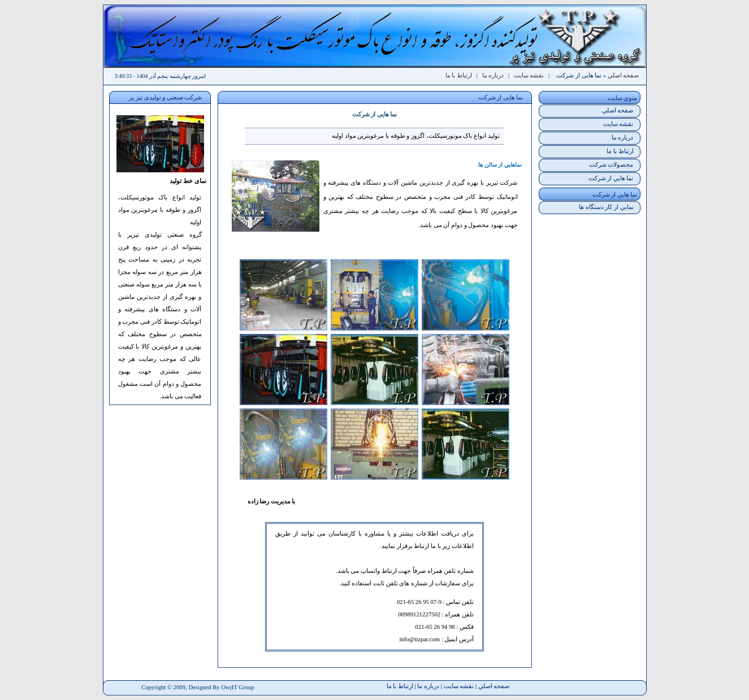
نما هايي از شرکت (611, 178)
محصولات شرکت (611, 165)
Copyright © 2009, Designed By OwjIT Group (198, 687)
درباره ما (493, 75)
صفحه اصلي (624, 75)
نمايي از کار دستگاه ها (606, 207)
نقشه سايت (529, 75)
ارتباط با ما (459, 75)
